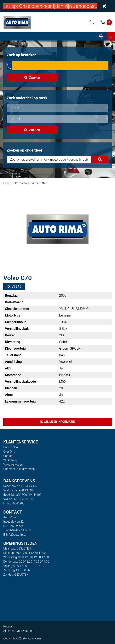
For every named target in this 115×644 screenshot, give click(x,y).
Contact (8, 456)
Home (7, 183)
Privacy (8, 626)
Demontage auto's (27, 183)
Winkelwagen (12, 460)
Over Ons (9, 452)
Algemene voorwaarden (18, 631)
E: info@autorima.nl (16, 535)
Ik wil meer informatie (57, 422)
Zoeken (32, 78)
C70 (44, 183)
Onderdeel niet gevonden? (20, 469)
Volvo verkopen (13, 465)
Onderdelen (11, 447)
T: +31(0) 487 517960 (17, 530)
